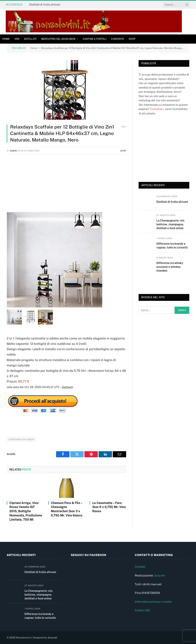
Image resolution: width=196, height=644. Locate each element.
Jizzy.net (160, 575)
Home (6, 39)
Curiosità (118, 39)
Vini (17, 39)
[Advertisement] (66, 185)
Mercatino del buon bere (58, 39)
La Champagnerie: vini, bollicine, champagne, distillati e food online (171, 224)
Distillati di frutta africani (45, 5)
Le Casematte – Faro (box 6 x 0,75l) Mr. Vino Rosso (109, 507)
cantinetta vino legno (21, 439)
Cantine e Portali (95, 39)
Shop (132, 39)
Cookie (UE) (143, 610)
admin (13, 151)
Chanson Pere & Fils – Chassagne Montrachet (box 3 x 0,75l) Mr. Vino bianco (67, 509)
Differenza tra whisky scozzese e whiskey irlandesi (170, 267)
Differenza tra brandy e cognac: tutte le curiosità (172, 246)
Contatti (140, 567)
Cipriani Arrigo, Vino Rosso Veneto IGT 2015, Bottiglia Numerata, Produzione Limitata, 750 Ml (26, 511)
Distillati (30, 39)
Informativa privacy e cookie (153, 602)
